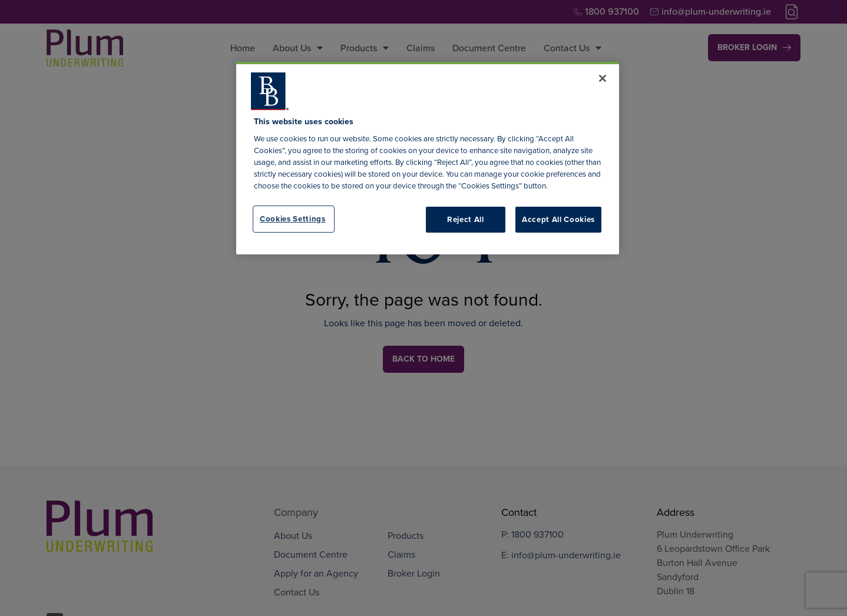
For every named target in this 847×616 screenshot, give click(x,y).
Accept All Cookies (558, 219)
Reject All (466, 219)
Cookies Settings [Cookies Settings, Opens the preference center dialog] (293, 219)
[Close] (603, 78)
